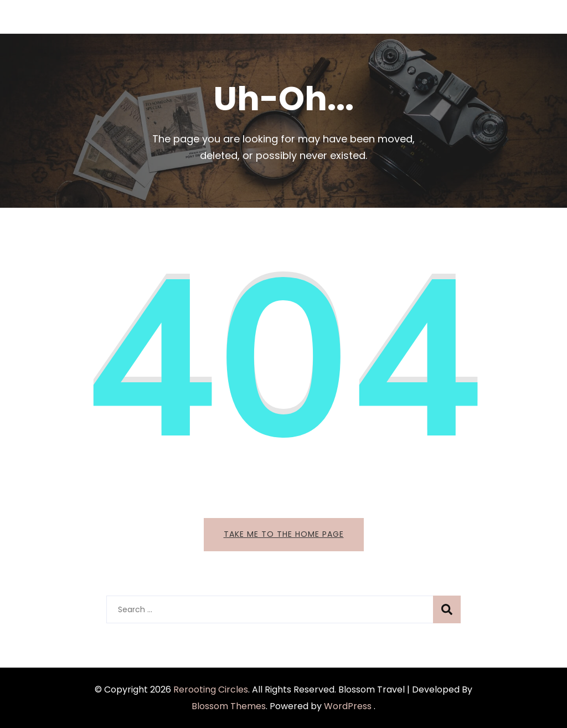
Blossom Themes (229, 706)
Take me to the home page (284, 534)
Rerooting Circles (211, 689)
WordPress (348, 706)
